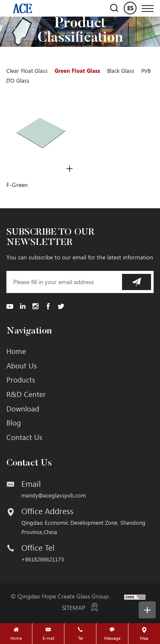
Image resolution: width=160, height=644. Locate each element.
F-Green (17, 185)
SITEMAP (74, 608)
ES (130, 8)
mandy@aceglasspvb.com (54, 495)
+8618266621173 (43, 559)
